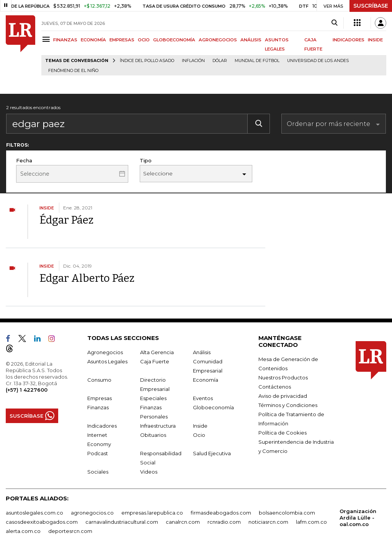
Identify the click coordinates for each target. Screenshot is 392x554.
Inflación (193, 61)
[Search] (334, 23)
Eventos (203, 398)
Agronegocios (105, 352)
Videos (149, 472)
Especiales (153, 398)
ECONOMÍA (93, 40)
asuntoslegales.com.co (34, 513)
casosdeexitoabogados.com (42, 522)
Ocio (199, 435)
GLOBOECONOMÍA (174, 40)
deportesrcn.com (70, 531)
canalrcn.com (183, 522)
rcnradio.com (224, 522)
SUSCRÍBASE (371, 6)
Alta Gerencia (157, 352)
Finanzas (98, 407)
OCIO (144, 40)
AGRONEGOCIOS (218, 40)
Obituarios (153, 435)
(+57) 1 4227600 (27, 390)
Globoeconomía (213, 407)
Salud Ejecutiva (212, 453)
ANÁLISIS (251, 40)
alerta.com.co (23, 531)
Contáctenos (275, 387)
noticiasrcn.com (268, 522)
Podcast (98, 453)
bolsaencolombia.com (287, 513)
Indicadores (102, 426)
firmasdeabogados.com (221, 513)
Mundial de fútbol (257, 61)
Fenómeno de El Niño (73, 71)
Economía (206, 380)
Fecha (24, 160)
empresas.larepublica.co (152, 513)
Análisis (202, 352)
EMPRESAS (122, 40)
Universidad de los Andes (318, 61)
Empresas (100, 398)
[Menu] (47, 39)
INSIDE (375, 40)
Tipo (146, 160)
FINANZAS (65, 40)
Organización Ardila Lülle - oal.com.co (358, 518)
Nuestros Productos (283, 378)
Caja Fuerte (155, 361)
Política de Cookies (283, 433)
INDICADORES (349, 40)
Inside (200, 426)
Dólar (220, 61)
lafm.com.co (311, 522)
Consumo (99, 380)
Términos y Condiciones (288, 405)
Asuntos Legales (107, 361)
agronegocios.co (92, 513)
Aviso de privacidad (283, 396)
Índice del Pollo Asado (147, 61)
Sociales (98, 472)
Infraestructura (158, 426)
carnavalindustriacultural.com (122, 522)
